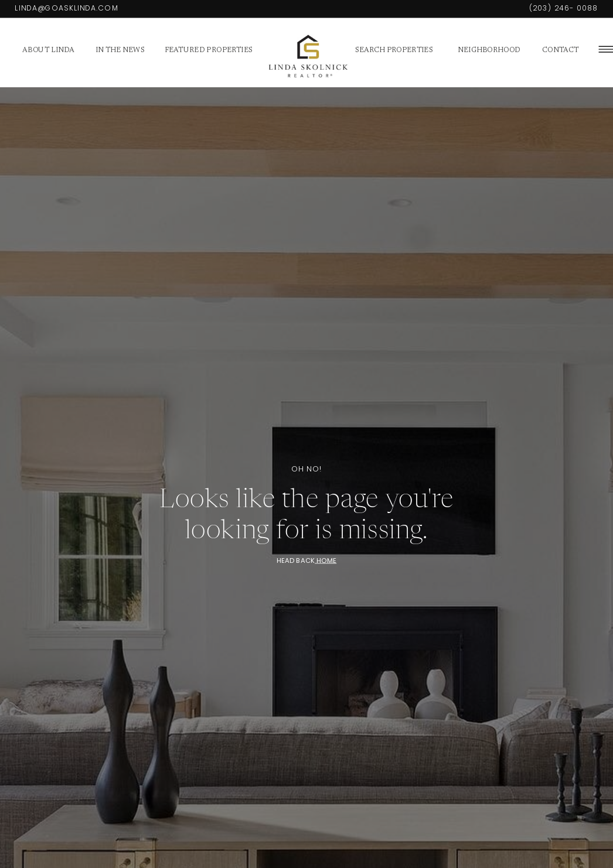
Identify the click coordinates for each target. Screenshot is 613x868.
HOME (326, 560)
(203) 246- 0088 (564, 8)
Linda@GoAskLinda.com (67, 8)
